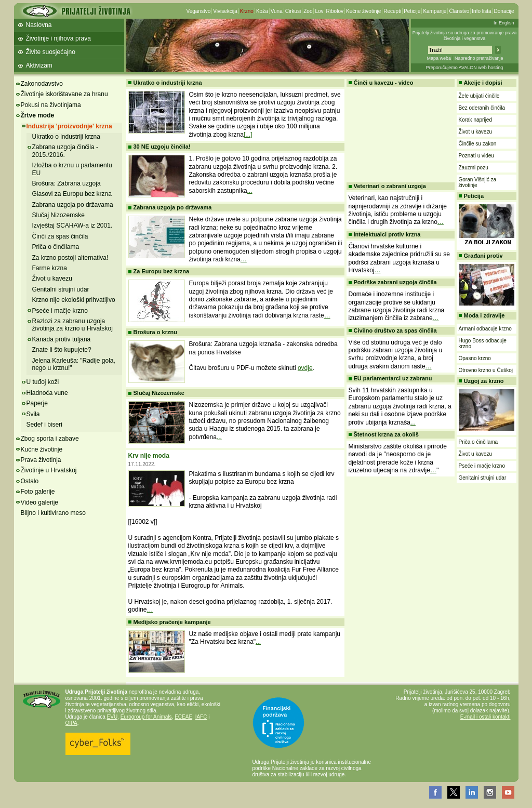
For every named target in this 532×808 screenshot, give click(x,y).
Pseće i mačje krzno (60, 311)
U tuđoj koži (43, 382)
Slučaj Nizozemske (58, 215)
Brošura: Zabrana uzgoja (66, 183)
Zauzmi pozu (474, 168)
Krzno (247, 11)
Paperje (37, 403)
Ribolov (335, 11)
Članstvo (459, 11)
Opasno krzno (475, 358)
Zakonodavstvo (42, 84)
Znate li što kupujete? (62, 350)
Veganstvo (199, 11)
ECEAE (183, 717)
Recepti (392, 11)
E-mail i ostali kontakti (486, 717)
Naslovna (39, 25)
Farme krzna (50, 268)
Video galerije (40, 502)
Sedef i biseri (44, 425)
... (250, 191)
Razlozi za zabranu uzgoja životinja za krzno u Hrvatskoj (72, 325)
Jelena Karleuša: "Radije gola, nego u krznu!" (74, 364)
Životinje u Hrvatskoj (49, 470)
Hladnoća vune (47, 393)
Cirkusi (293, 11)
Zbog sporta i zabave (50, 439)
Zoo (308, 11)
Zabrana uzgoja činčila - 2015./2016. (65, 151)
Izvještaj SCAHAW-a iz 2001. (72, 226)
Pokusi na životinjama (51, 105)
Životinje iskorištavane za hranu (64, 94)
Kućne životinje (363, 11)
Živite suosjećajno (51, 52)
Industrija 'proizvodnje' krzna (69, 126)
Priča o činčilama (56, 247)
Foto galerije (38, 492)
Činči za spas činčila (60, 236)
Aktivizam (39, 65)
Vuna (277, 11)
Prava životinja (41, 460)
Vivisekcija (225, 11)
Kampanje (435, 11)
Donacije (504, 11)
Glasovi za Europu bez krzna (72, 194)
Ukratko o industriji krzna (66, 137)
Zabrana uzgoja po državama (73, 205)
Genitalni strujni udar (61, 289)
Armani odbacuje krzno (485, 329)
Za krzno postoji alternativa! (70, 258)
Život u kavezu (52, 279)
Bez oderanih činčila (482, 108)
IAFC (201, 717)
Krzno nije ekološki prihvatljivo (74, 300)
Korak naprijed (475, 120)
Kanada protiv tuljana (62, 339)
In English (504, 23)
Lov (319, 11)
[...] (248, 135)
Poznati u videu (476, 156)
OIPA (71, 723)
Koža (262, 11)
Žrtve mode (38, 115)
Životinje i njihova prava (58, 38)
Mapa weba (439, 58)
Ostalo (30, 481)
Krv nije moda (149, 456)
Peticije (412, 11)
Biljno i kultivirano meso (53, 513)
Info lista (481, 11)
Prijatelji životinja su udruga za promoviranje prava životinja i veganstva (465, 36)
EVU (112, 717)
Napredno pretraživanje (479, 58)
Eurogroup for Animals (146, 717)
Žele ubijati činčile (479, 96)
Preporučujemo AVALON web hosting (465, 68)
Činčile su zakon (478, 144)
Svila (33, 414)
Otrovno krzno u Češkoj (486, 370)
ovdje (305, 368)
